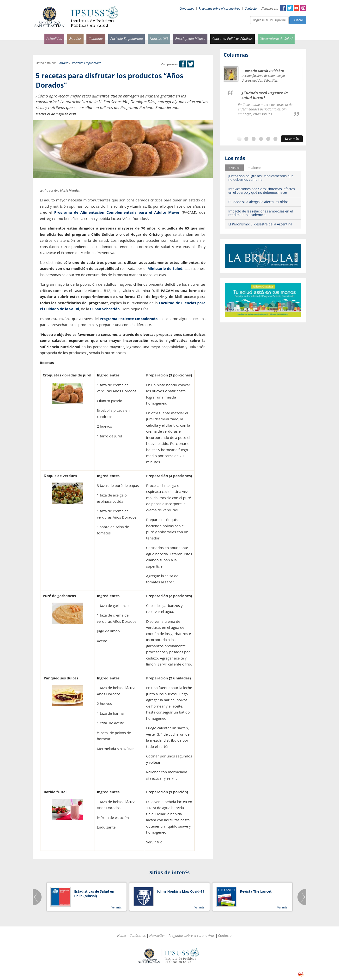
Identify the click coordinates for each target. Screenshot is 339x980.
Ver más (116, 907)
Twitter (290, 8)
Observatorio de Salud (276, 39)
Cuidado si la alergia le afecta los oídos (258, 202)
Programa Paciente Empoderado (129, 319)
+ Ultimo (255, 168)
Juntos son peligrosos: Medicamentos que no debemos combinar (261, 178)
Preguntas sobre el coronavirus (219, 9)
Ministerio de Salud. (165, 268)
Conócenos (187, 9)
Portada (63, 63)
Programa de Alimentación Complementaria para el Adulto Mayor (117, 212)
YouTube (297, 8)
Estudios (75, 39)
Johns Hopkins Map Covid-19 (181, 891)
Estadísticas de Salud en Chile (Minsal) (94, 894)
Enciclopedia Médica (190, 39)
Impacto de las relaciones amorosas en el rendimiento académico (261, 213)
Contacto (251, 9)
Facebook (283, 8)
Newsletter (157, 935)
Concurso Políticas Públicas (232, 39)
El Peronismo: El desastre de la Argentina (260, 224)
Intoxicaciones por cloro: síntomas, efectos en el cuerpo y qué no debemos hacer (262, 191)
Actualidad (54, 39)
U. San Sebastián (105, 309)
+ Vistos (234, 168)
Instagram (303, 8)
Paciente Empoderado (127, 39)
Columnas (96, 39)
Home (122, 935)
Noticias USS (159, 39)
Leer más (292, 139)
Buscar (298, 20)
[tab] (234, 168)
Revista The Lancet (256, 891)
